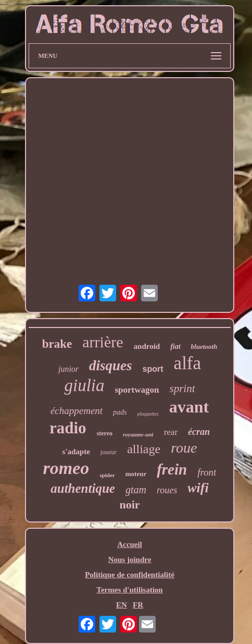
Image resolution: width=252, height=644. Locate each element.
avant (189, 407)
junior (68, 369)
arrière (103, 342)
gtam (136, 490)
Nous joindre (130, 560)
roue (184, 448)
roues (167, 490)
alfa (187, 363)
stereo (105, 433)
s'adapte (76, 452)
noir (129, 505)
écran (199, 432)
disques (111, 366)
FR (138, 605)
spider (107, 475)
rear (171, 432)
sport (153, 369)
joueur (109, 452)
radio (68, 428)
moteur (136, 474)
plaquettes (148, 414)
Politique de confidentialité (130, 575)
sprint (182, 388)
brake (57, 344)
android (147, 346)
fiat (175, 347)
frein (172, 469)
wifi (198, 488)
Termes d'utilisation (129, 590)
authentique (83, 488)
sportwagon (137, 390)
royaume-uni (138, 434)
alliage (144, 449)
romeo (66, 468)
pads (120, 412)
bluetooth (204, 347)
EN (122, 605)
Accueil (129, 544)
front (207, 472)
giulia (84, 385)
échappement (77, 411)
